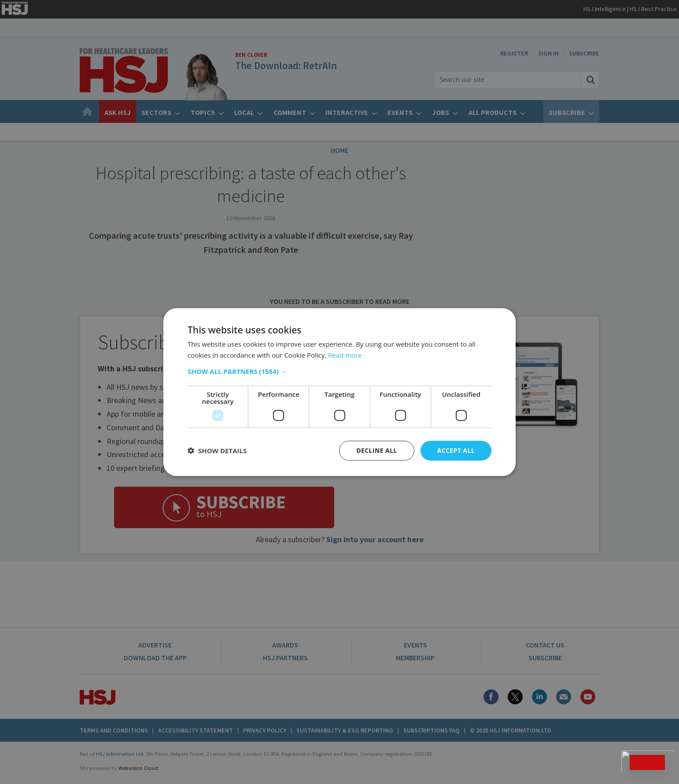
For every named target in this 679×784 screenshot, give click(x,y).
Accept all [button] (456, 450)
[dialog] (339, 392)
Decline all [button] (376, 450)
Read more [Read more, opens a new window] (345, 355)
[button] (339, 371)
